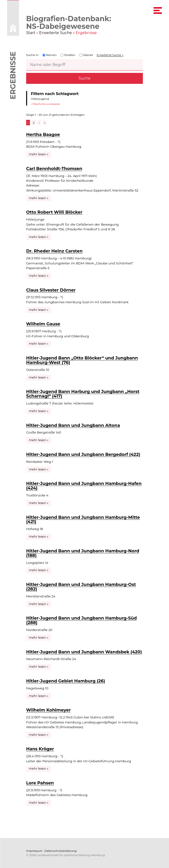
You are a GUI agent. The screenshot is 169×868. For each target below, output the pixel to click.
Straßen (68, 55)
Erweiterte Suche (56, 33)
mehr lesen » (39, 154)
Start (31, 33)
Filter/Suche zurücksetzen (46, 104)
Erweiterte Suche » (110, 55)
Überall (86, 55)
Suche (85, 78)
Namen (49, 55)
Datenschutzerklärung (60, 851)
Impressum (34, 851)
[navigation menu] (158, 10)
